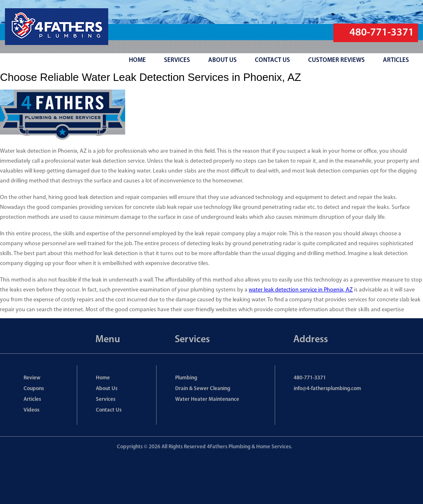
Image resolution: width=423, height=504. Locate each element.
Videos (31, 410)
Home (103, 378)
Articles (32, 399)
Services (106, 399)
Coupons (34, 389)
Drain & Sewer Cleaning (203, 389)
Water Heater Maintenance (207, 399)
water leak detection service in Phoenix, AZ (301, 290)
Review (32, 378)
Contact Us (109, 410)
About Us (107, 389)
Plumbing (186, 378)
